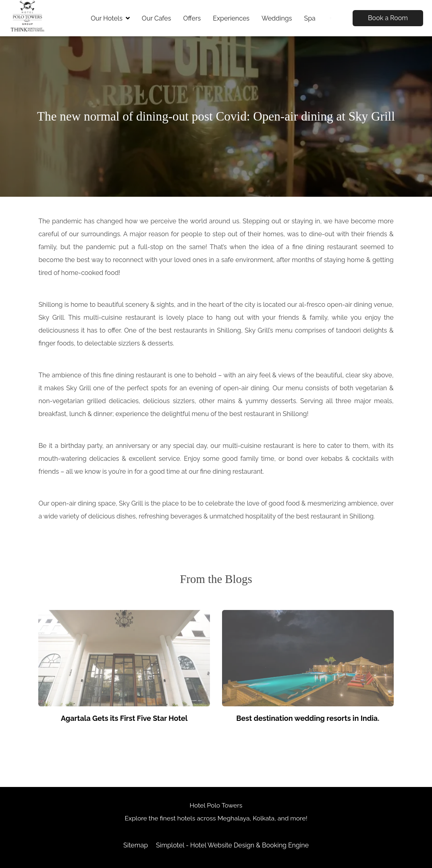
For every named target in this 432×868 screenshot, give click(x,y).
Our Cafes (157, 18)
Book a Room (388, 18)
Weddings (277, 18)
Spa (309, 18)
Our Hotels (110, 18)
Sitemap (136, 845)
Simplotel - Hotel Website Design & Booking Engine (232, 845)
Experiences (231, 18)
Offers (192, 18)
